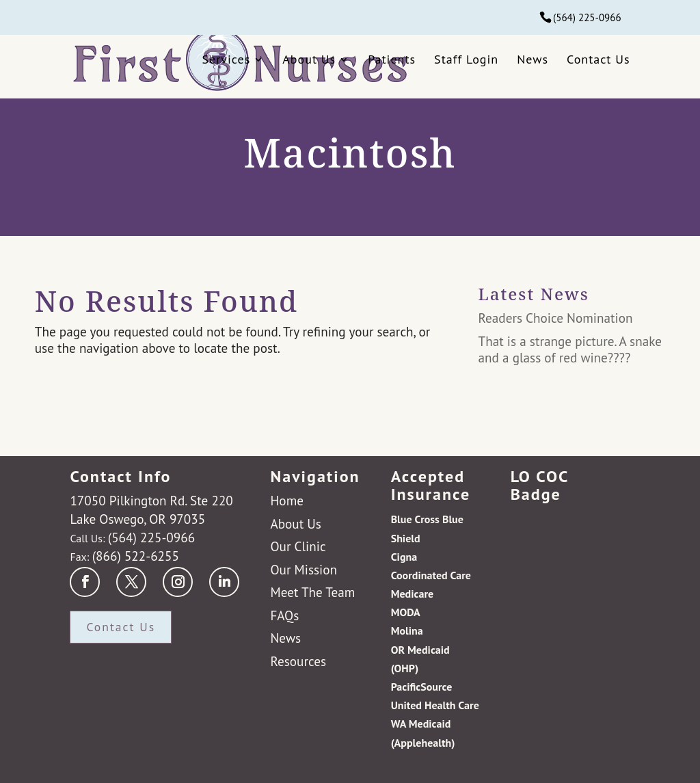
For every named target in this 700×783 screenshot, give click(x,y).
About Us (309, 59)
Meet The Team (312, 592)
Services (227, 59)
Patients (392, 59)
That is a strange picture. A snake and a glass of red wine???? (570, 349)
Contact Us (598, 59)
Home (287, 500)
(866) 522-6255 (136, 556)
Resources (298, 661)
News (533, 59)
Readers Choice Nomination (556, 318)
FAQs (284, 615)
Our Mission (304, 569)
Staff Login (466, 59)
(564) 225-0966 (587, 17)
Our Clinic (298, 546)
